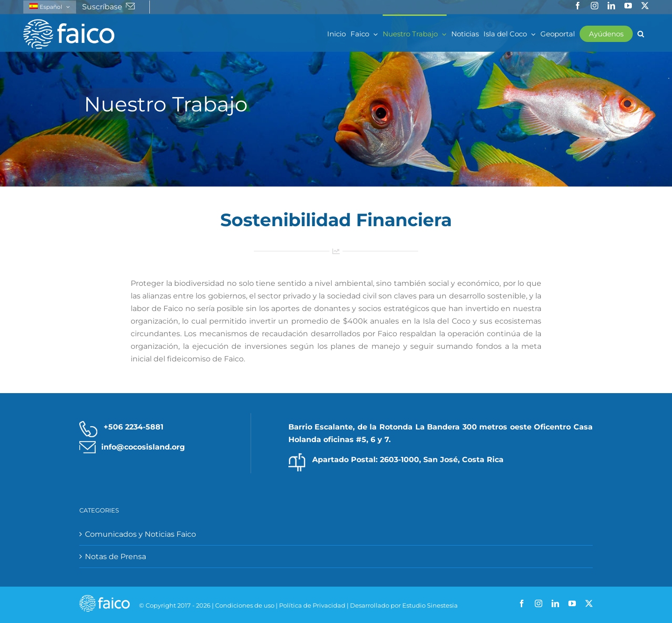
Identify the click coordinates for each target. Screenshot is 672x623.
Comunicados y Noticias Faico (140, 534)
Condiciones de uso (245, 605)
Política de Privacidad (312, 605)
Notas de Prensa (115, 557)
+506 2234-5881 (133, 427)
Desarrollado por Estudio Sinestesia (404, 605)
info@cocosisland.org (143, 447)
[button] (641, 33)
